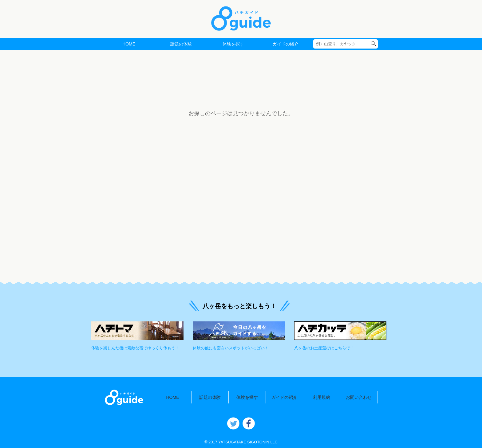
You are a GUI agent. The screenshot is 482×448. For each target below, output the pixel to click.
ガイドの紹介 (286, 44)
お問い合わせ (359, 397)
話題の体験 (181, 44)
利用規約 (322, 397)
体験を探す (233, 44)
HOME (129, 44)
